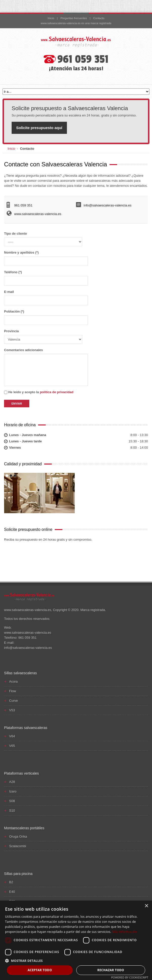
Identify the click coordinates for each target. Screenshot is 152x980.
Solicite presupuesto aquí (39, 128)
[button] (76, 961)
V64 (12, 736)
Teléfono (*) (46, 278)
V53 (12, 710)
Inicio (51, 18)
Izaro (13, 791)
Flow (12, 691)
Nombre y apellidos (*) (46, 258)
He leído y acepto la (39, 392)
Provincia (43, 336)
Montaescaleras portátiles (24, 828)
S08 (12, 801)
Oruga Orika (18, 836)
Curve (14, 701)
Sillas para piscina (18, 874)
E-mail (46, 298)
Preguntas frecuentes (74, 18)
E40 (12, 892)
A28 (12, 782)
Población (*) (46, 317)
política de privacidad (57, 392)
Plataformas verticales (21, 773)
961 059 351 (83, 59)
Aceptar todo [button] (40, 970)
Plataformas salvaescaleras (26, 728)
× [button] (146, 906)
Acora (13, 681)
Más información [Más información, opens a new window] (124, 932)
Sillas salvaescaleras (20, 673)
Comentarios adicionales (46, 367)
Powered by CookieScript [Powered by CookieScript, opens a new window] (130, 977)
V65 (12, 746)
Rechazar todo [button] (111, 970)
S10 (12, 810)
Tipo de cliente (43, 239)
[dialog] (76, 940)
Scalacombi (18, 846)
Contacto (99, 18)
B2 (11, 882)
